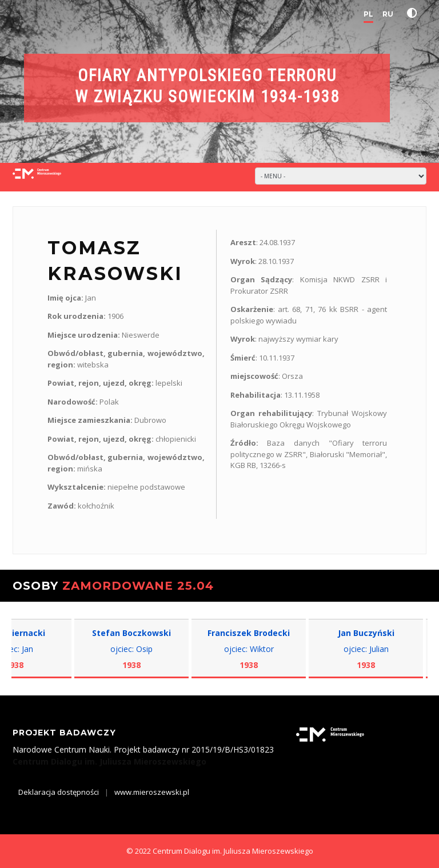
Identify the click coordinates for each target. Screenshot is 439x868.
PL (368, 14)
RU (388, 14)
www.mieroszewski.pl (152, 792)
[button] (414, 13)
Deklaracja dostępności (59, 792)
